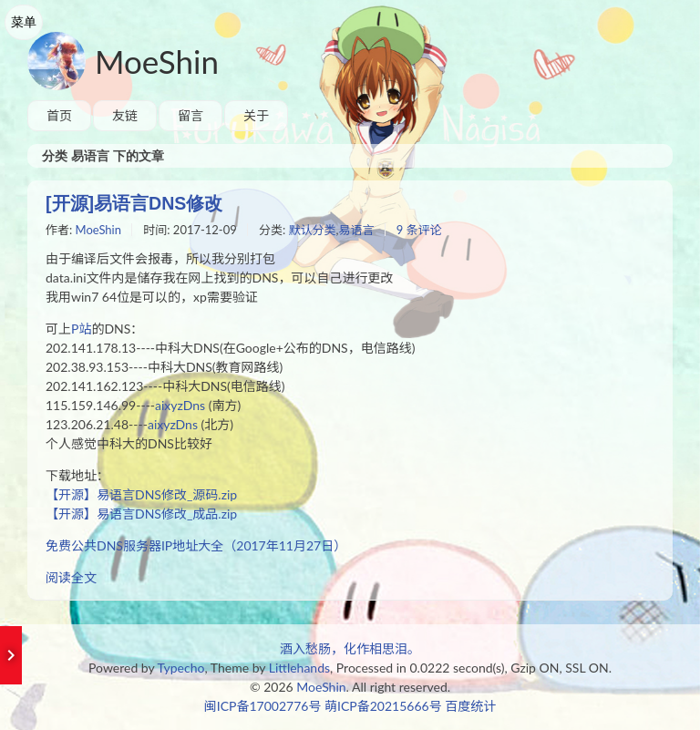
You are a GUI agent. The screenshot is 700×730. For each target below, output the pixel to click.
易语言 (357, 230)
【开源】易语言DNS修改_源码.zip (141, 494)
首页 (59, 115)
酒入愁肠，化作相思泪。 (350, 648)
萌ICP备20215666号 (383, 706)
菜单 (24, 22)
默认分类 (313, 230)
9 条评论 (419, 230)
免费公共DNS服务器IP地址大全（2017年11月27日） (196, 545)
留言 (190, 115)
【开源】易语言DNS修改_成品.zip (141, 514)
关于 (256, 115)
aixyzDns (180, 405)
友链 (125, 115)
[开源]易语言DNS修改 (134, 203)
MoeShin (157, 61)
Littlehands (299, 668)
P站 (81, 329)
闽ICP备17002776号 (263, 706)
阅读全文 (71, 577)
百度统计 (470, 706)
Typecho (181, 668)
